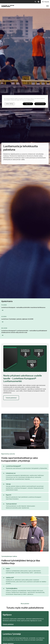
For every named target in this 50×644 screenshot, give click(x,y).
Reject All (28, 104)
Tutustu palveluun (11, 398)
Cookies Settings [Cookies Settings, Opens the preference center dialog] (9, 104)
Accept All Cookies (40, 104)
